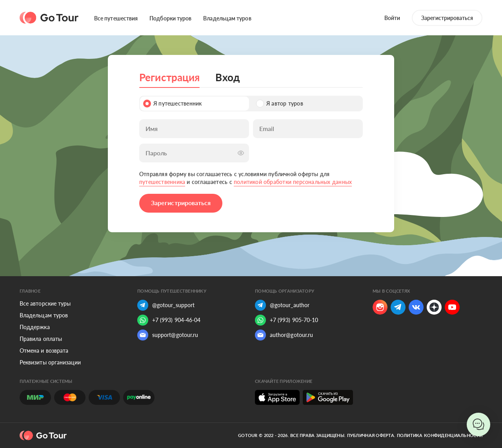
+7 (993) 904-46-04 (169, 320)
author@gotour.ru (284, 335)
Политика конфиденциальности (440, 435)
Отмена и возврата (44, 351)
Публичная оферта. (371, 435)
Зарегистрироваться (447, 18)
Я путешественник (172, 104)
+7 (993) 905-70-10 (286, 320)
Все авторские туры (45, 303)
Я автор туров (280, 104)
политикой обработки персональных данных (293, 182)
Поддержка (35, 327)
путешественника (162, 182)
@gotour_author (282, 305)
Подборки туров (170, 18)
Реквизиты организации (50, 362)
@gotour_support (166, 305)
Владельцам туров (227, 18)
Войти (392, 18)
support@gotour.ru (168, 335)
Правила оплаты (41, 339)
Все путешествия (116, 18)
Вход (227, 77)
